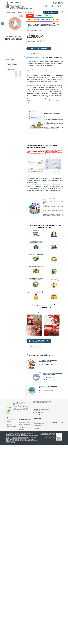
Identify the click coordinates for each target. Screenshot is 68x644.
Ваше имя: (8, 42)
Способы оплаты (9, 407)
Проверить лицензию (36, 159)
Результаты (48, 16)
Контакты (31, 12)
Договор (56, 19)
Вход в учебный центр (24, 424)
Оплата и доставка (12, 426)
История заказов (23, 428)
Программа (38, 16)
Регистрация (50, 12)
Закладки (21, 429)
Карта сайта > (55, 422)
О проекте (9, 421)
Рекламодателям (38, 425)
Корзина (19, 12)
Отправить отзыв (11, 64)
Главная (8, 12)
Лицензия (9, 423)
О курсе (30, 16)
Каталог (13, 12)
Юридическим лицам (39, 424)
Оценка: (7, 59)
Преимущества (46, 19)
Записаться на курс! (39, 48)
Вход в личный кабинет (25, 423)
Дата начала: (31, 42)
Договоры (37, 422)
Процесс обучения (33, 19)
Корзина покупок (23, 426)
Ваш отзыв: (8, 48)
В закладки (35, 53)
